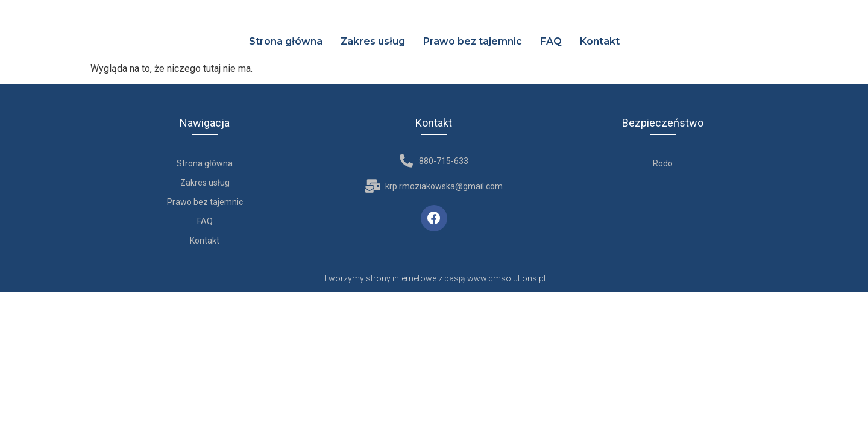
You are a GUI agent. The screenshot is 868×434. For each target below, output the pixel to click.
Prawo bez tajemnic (473, 41)
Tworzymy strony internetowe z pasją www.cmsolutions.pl (434, 278)
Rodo (663, 163)
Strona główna (286, 41)
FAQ (551, 41)
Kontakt (600, 41)
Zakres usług (373, 41)
